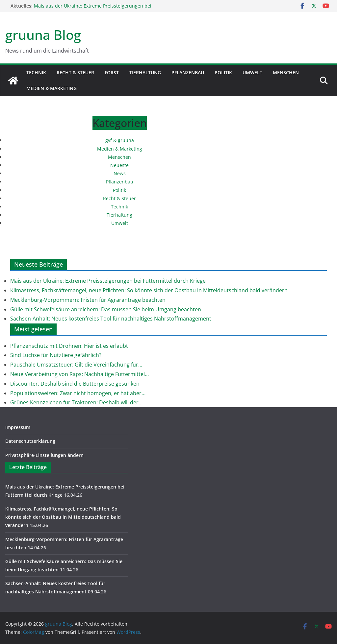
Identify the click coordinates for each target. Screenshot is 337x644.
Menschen (286, 72)
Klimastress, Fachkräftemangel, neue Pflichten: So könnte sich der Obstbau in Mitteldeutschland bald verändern (149, 290)
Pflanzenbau (188, 72)
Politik (223, 72)
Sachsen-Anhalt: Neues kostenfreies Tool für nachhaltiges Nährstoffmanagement (111, 319)
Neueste (119, 165)
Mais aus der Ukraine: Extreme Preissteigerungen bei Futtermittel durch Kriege (108, 281)
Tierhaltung (145, 72)
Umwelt (252, 72)
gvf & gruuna (120, 140)
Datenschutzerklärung (30, 441)
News (120, 173)
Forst (112, 72)
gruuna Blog (43, 35)
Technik (36, 72)
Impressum (18, 427)
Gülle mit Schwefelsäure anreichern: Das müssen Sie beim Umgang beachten (106, 309)
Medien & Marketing (52, 88)
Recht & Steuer (75, 72)
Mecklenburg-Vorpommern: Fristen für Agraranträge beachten (88, 300)
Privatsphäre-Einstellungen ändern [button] (44, 455)
